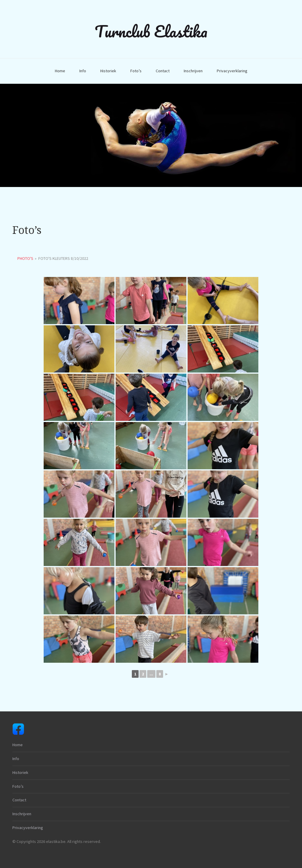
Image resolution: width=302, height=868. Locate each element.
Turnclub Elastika (151, 31)
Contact (163, 71)
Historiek (108, 71)
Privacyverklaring (232, 71)
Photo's (25, 258)
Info (83, 71)
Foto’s (136, 71)
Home (60, 71)
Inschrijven (193, 71)
